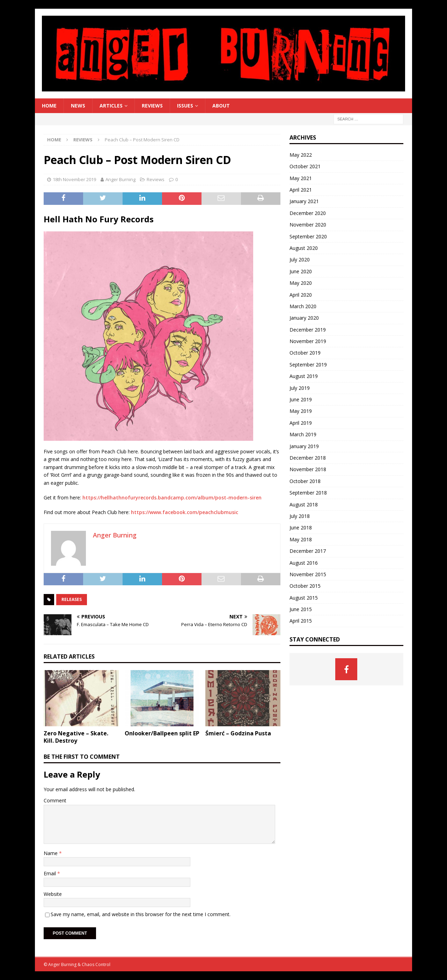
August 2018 (304, 504)
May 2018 (301, 539)
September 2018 (308, 493)
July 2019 (300, 388)
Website (53, 894)
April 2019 (301, 423)
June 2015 (301, 609)
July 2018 (300, 516)
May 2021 (301, 178)
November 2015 (308, 574)
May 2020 (301, 283)
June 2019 (301, 399)
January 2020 (304, 318)
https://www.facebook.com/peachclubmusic (185, 512)
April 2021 (301, 190)
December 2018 (308, 458)
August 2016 (304, 563)
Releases (72, 599)
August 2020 (304, 248)
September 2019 (308, 365)
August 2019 (304, 376)
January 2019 (304, 446)
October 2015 (305, 586)
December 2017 (308, 551)
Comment (55, 800)
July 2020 (300, 259)
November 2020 (308, 225)
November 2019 (308, 341)
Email (50, 873)
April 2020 (301, 295)
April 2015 (301, 621)
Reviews (152, 106)
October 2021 (305, 166)
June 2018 (301, 528)
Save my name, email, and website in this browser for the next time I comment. (141, 914)
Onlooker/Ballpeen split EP (162, 733)
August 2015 (304, 598)
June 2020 (301, 271)
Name (51, 853)
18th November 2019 (74, 179)
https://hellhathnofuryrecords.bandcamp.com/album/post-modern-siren (172, 498)
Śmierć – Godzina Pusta (238, 733)
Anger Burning (120, 179)
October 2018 (305, 481)
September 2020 (308, 236)
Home (49, 106)
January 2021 (304, 201)
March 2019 (303, 434)
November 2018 (308, 469)
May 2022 (301, 155)
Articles (111, 106)
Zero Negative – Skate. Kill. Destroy (76, 737)
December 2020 (308, 213)
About (221, 106)
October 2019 (305, 353)
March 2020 (303, 306)
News (78, 106)
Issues (185, 106)
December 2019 (308, 330)
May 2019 (301, 411)
